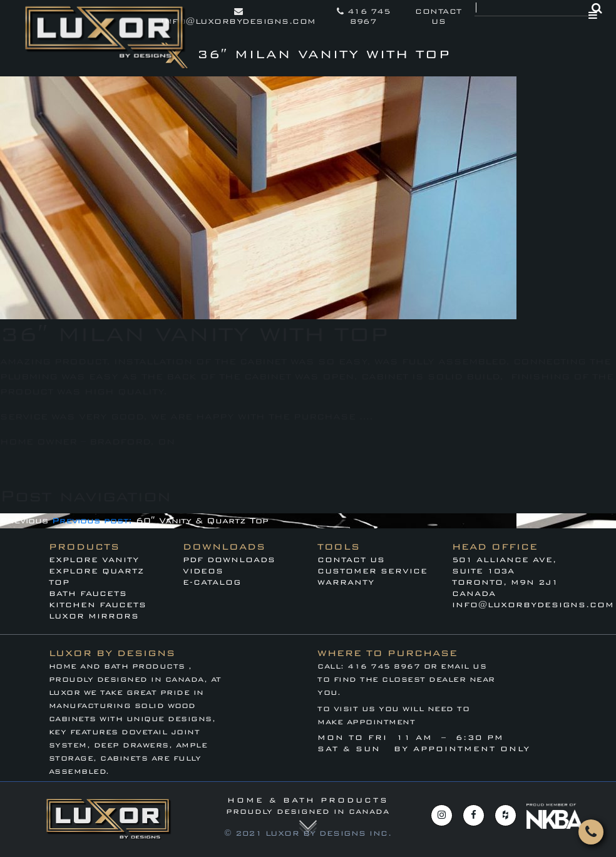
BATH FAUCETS (88, 593)
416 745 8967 (364, 16)
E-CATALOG (212, 582)
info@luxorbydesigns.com (239, 16)
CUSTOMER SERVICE (372, 571)
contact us (439, 16)
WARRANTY (346, 582)
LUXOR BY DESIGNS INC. (329, 833)
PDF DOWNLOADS (229, 560)
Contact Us (351, 560)
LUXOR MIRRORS (94, 616)
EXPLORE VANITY (94, 560)
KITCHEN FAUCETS (98, 605)
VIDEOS (203, 571)
